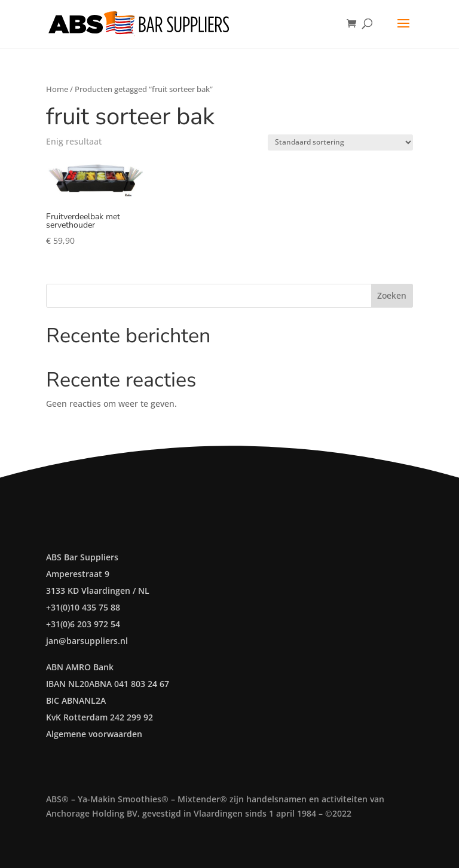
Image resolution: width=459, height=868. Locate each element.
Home (57, 89)
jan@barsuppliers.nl (87, 641)
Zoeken (392, 295)
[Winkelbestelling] (340, 142)
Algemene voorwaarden (94, 734)
